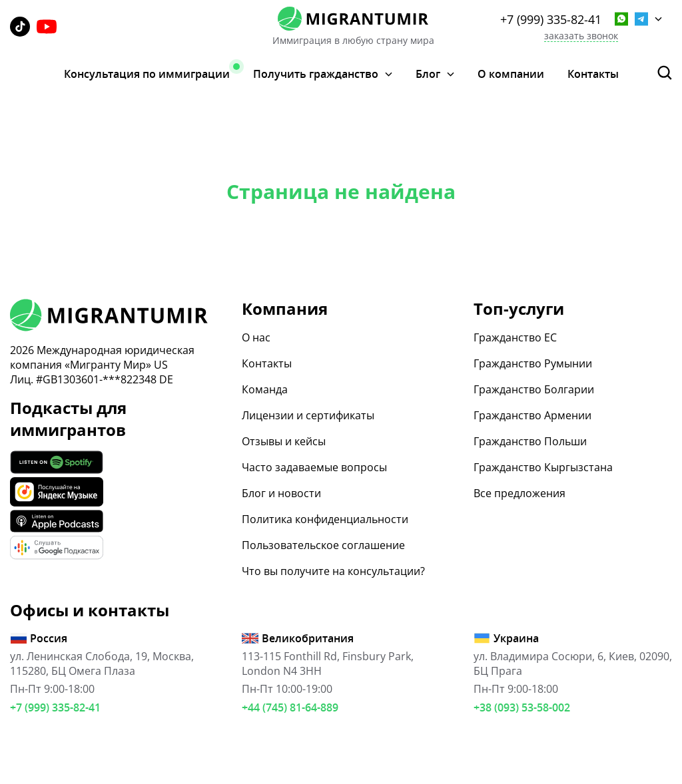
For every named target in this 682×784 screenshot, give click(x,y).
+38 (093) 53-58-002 (522, 707)
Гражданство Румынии (533, 363)
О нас (256, 337)
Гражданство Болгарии (534, 389)
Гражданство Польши (530, 441)
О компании (511, 74)
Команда (265, 389)
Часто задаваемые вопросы (314, 467)
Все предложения (519, 493)
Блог (428, 74)
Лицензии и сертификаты (308, 415)
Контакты (593, 74)
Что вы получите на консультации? (333, 571)
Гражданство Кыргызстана (543, 467)
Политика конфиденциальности (325, 519)
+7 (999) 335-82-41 (551, 19)
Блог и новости (281, 493)
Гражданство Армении (532, 415)
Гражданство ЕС (515, 337)
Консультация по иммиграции (147, 74)
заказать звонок (581, 36)
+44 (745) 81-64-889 (290, 707)
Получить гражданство (316, 74)
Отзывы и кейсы (284, 441)
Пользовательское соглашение (323, 545)
